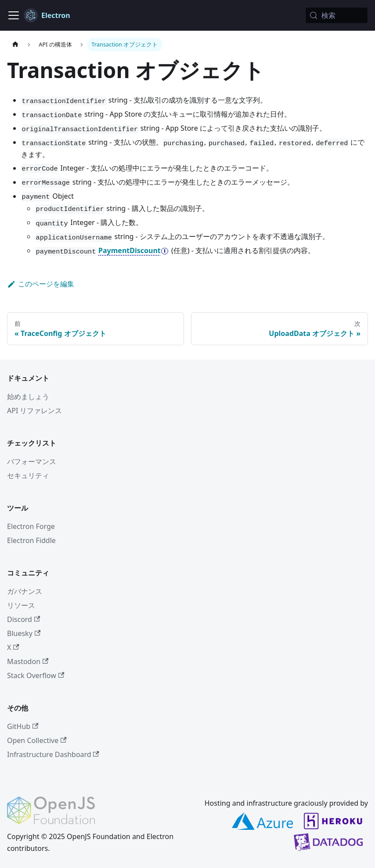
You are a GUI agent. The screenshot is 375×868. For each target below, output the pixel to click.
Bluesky (24, 633)
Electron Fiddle (31, 540)
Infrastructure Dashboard (53, 754)
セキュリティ (28, 475)
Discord (23, 619)
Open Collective (37, 740)
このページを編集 (41, 284)
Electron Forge (31, 526)
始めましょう (28, 396)
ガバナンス (25, 591)
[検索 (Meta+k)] (337, 15)
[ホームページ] (15, 45)
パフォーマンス (32, 461)
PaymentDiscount (130, 250)
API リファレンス (35, 411)
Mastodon (28, 661)
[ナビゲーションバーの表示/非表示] (14, 15)
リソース (21, 605)
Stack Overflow (36, 675)
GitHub (23, 726)
